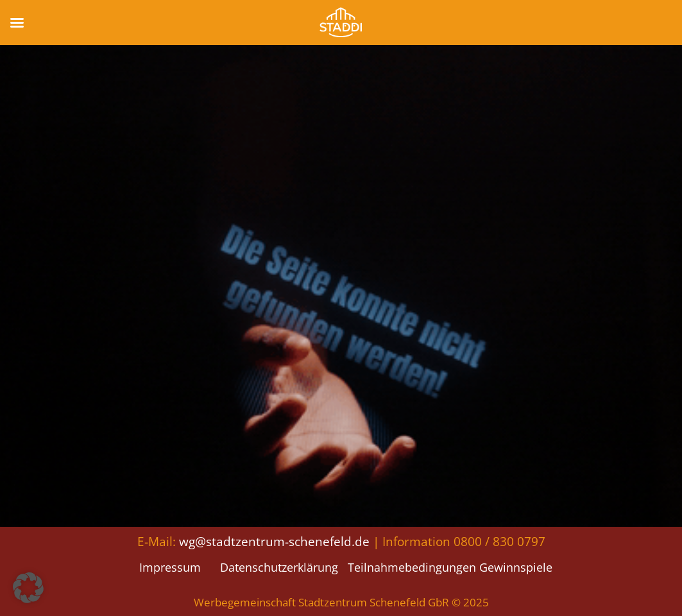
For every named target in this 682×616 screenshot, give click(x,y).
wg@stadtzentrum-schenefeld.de (274, 541)
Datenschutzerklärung (279, 567)
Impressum (170, 567)
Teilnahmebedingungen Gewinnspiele (450, 567)
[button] (28, 588)
